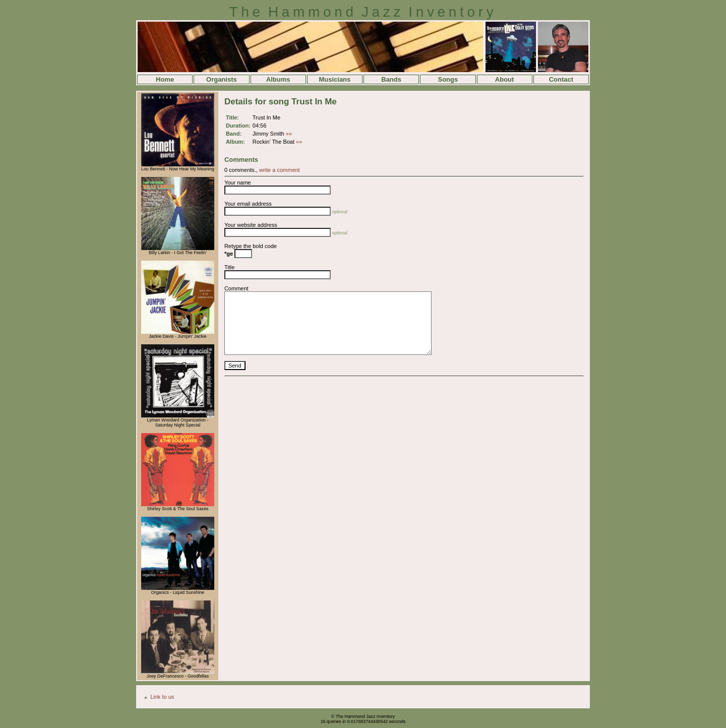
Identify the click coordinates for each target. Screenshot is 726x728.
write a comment (280, 170)
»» (289, 134)
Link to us (162, 697)
